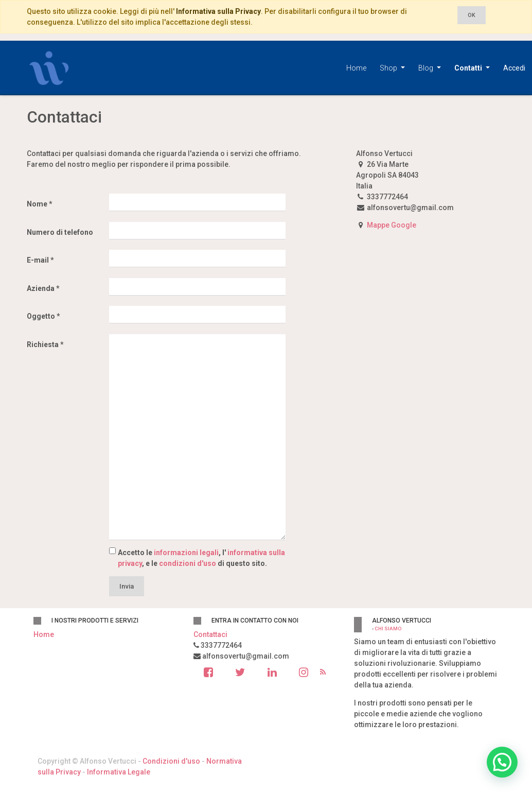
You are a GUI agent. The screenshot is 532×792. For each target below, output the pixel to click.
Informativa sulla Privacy (218, 11)
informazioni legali (186, 553)
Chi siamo (388, 629)
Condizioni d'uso (171, 761)
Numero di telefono (60, 232)
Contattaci (210, 634)
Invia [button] (127, 586)
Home (44, 634)
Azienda (41, 288)
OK (472, 15)
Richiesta (43, 345)
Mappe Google (392, 225)
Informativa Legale (119, 772)
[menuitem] (356, 68)
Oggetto (41, 316)
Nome (37, 204)
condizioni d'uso (188, 563)
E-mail (38, 260)
